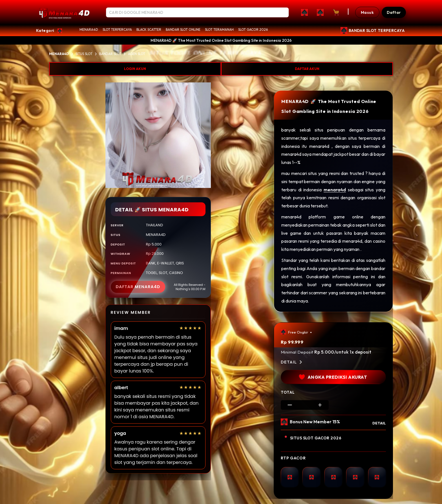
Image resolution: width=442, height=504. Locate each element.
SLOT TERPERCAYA (117, 29)
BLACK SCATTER (149, 29)
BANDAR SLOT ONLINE (183, 29)
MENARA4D (89, 29)
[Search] (282, 12)
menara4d (335, 190)
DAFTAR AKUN (307, 69)
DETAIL (379, 423)
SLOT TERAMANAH (219, 29)
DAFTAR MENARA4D (138, 287)
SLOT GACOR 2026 (253, 29)
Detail (292, 362)
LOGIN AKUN (135, 69)
